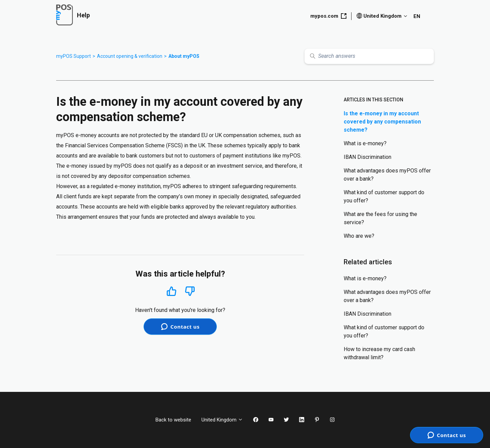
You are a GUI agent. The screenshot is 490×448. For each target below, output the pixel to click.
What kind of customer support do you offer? (384, 196)
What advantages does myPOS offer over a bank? (387, 175)
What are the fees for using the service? (380, 218)
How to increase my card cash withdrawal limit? (379, 353)
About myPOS (184, 56)
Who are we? (359, 236)
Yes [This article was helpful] (171, 291)
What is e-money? (365, 143)
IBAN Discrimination (367, 157)
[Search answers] (369, 56)
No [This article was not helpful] (190, 291)
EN (417, 16)
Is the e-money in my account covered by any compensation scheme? (382, 122)
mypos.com (328, 16)
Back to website (173, 420)
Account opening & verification (130, 56)
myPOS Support (73, 56)
